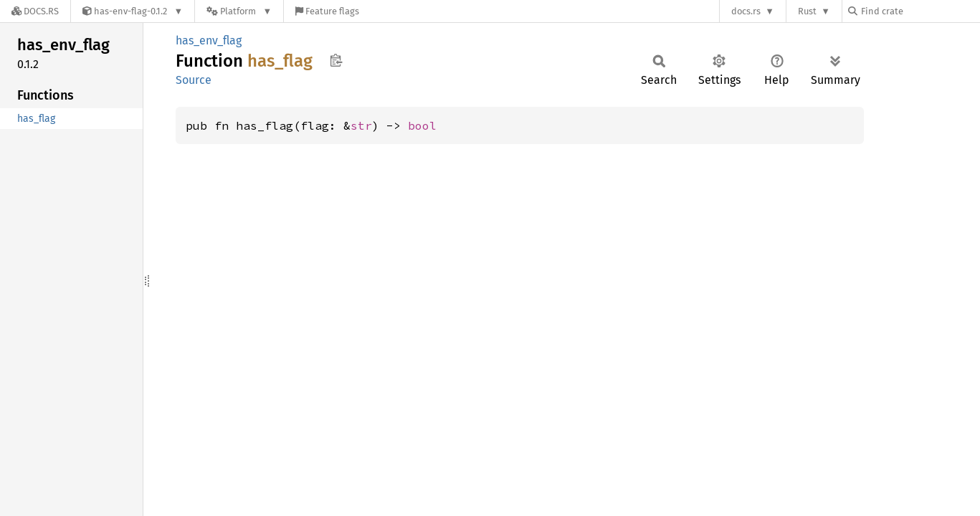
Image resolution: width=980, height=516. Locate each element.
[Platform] (239, 11)
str (361, 125)
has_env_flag (209, 40)
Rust (807, 11)
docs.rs (746, 11)
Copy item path (336, 60)
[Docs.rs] (35, 11)
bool (422, 125)
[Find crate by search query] (920, 11)
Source (194, 80)
